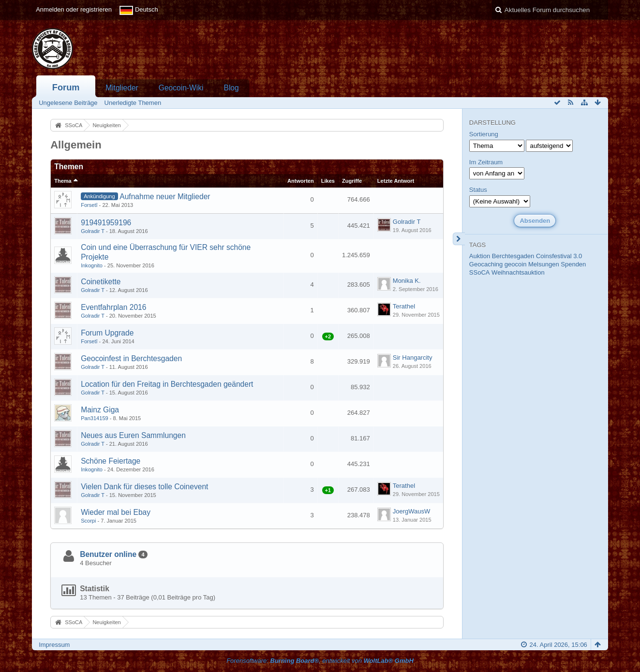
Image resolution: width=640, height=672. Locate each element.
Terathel (404, 306)
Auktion (480, 256)
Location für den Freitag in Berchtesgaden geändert (167, 384)
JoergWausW (412, 511)
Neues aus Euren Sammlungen (133, 435)
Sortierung (484, 134)
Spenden (573, 264)
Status (478, 190)
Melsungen (544, 264)
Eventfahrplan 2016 (113, 307)
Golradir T (93, 231)
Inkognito (92, 265)
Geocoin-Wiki (181, 88)
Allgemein (76, 145)
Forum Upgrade (107, 333)
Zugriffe (352, 181)
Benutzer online (108, 554)
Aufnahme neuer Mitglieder (165, 197)
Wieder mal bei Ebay (116, 512)
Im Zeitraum (486, 162)
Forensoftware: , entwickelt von (320, 661)
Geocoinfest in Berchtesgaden (131, 358)
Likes (328, 181)
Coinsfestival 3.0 (559, 256)
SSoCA (480, 272)
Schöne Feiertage (111, 461)
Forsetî (89, 205)
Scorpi (88, 521)
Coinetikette (101, 282)
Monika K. (407, 281)
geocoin (516, 264)
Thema (63, 181)
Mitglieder (122, 88)
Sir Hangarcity (413, 358)
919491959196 (106, 223)
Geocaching (486, 264)
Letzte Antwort (396, 181)
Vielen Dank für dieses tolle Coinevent (144, 487)
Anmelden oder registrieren (74, 9)
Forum (66, 88)
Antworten (301, 181)
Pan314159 (95, 418)
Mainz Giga (100, 410)
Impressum (54, 645)
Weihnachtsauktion (518, 272)
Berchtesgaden (513, 256)
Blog (231, 88)
